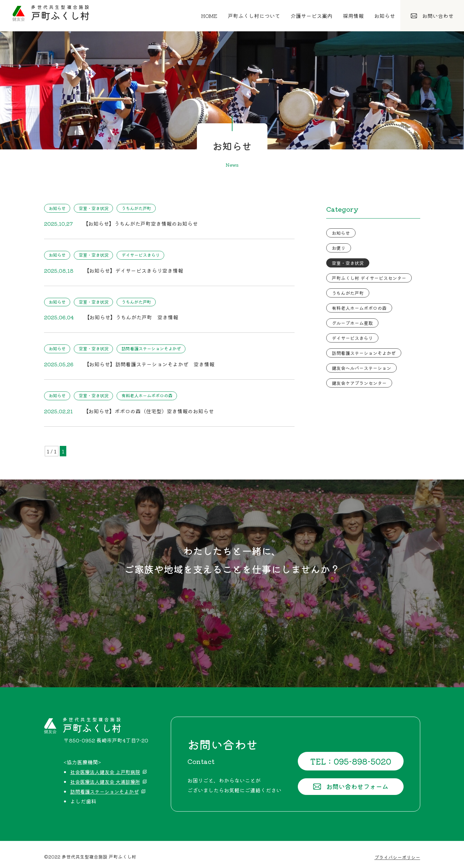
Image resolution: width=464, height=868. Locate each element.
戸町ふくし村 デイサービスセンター (369, 278)
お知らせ (59, 208)
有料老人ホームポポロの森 (157, 392)
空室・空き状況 (99, 208)
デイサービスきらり (151, 254)
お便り (339, 248)
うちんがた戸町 (146, 208)
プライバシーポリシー (397, 852)
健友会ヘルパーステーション (361, 368)
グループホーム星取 (352, 323)
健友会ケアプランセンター (359, 383)
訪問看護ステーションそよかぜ (162, 346)
